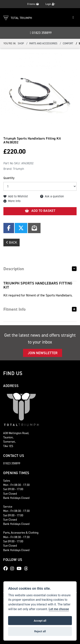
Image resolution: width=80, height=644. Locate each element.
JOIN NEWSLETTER (43, 353)
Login (50, 4)
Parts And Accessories (43, 43)
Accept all (40, 621)
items (33, 4)
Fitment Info (15, 309)
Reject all (40, 631)
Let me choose (59, 609)
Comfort (68, 43)
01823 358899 (41, 33)
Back (12, 242)
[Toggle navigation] (73, 17)
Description (14, 269)
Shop (21, 43)
